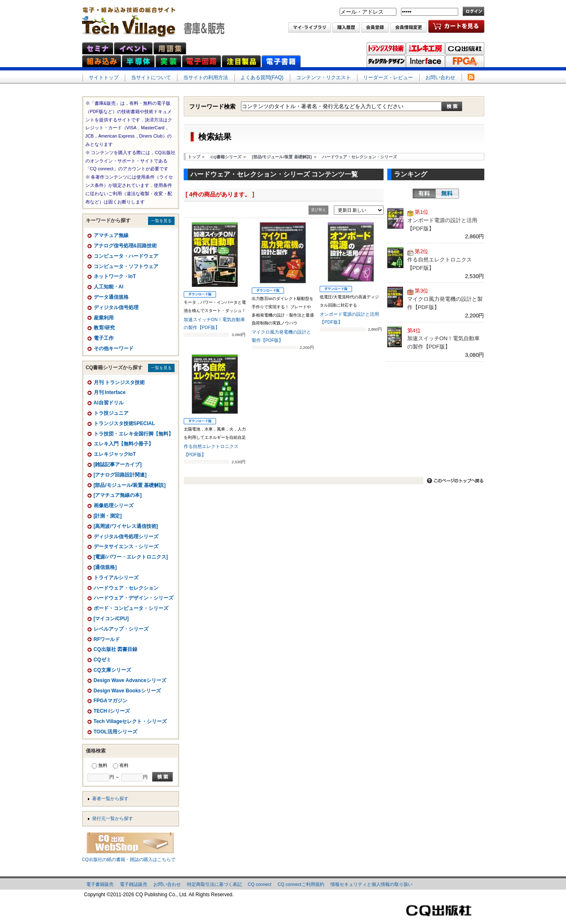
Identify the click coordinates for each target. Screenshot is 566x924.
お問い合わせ (440, 77)
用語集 (170, 48)
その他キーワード (114, 348)
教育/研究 (104, 328)
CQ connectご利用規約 (301, 884)
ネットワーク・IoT (115, 276)
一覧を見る (161, 221)
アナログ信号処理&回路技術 (125, 246)
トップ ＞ (197, 157)
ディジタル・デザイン (386, 61)
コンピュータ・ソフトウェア (126, 266)
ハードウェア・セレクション (126, 588)
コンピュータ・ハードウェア (126, 256)
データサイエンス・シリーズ (126, 547)
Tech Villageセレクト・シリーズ (130, 721)
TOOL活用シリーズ (115, 732)
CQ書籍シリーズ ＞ (229, 157)
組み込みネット (102, 61)
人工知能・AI (109, 287)
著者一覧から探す (110, 798)
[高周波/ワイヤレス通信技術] (126, 526)
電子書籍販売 (100, 884)
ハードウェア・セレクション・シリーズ (360, 157)
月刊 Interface (110, 392)
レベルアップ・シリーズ (121, 629)
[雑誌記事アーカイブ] (118, 464)
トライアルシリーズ (116, 578)
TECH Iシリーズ (112, 711)
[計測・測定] (108, 516)
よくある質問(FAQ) (262, 77)
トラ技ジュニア (111, 413)
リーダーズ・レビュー (388, 77)
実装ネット (168, 61)
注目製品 (241, 61)
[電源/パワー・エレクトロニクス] (131, 557)
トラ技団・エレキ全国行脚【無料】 (134, 434)
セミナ (98, 48)
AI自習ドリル (109, 403)
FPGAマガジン (465, 61)
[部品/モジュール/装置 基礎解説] (130, 485)
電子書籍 (281, 61)
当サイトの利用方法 (206, 77)
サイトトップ (104, 77)
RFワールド (107, 639)
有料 (424, 194)
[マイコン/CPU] (111, 619)
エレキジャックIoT (115, 454)
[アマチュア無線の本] (118, 495)
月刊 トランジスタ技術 (119, 382)
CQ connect (260, 884)
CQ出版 (465, 48)
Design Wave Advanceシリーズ (130, 680)
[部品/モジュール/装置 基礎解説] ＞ (285, 157)
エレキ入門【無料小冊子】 (124, 444)
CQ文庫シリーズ (112, 670)
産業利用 (104, 318)
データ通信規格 (111, 297)
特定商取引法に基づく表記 (214, 884)
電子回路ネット (202, 61)
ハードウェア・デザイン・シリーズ (134, 598)
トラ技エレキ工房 (425, 48)
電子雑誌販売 (134, 884)
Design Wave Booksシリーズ (127, 691)
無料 (447, 194)
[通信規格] (105, 567)
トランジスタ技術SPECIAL (124, 423)
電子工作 (104, 338)
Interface (425, 61)
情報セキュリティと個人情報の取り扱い (372, 884)
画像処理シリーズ (114, 506)
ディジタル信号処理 (116, 307)
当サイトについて (151, 77)
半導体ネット (138, 61)
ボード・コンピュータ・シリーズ (131, 608)
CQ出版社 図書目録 (115, 649)
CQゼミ (102, 660)
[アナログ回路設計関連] (120, 475)
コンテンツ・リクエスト (323, 77)
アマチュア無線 (111, 235)
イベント (133, 48)
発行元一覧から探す (113, 818)
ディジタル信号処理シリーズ (126, 537)
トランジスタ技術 (386, 48)
